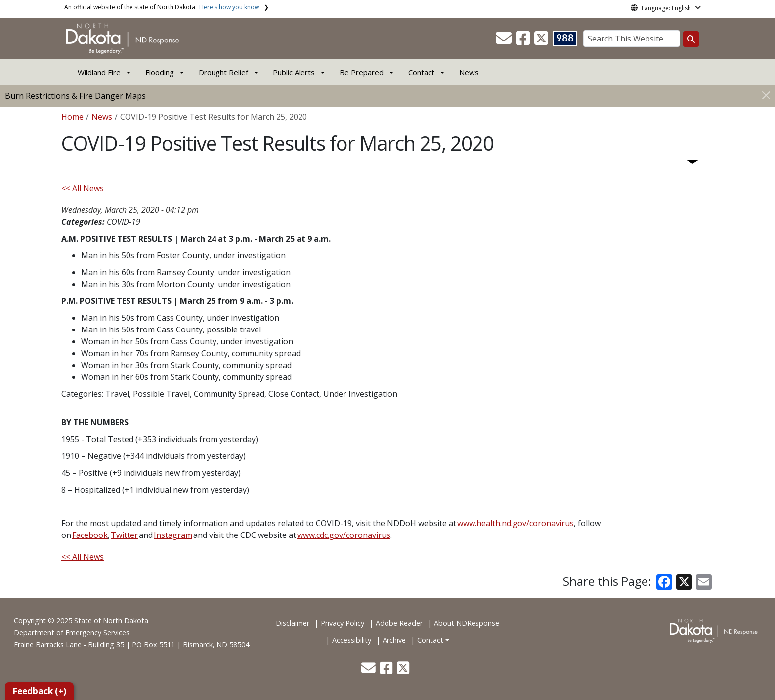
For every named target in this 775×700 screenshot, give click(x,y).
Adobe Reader (399, 623)
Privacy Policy (343, 623)
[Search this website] (691, 39)
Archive (394, 640)
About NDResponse (467, 623)
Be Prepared (362, 72)
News (469, 72)
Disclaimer (293, 623)
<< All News (83, 188)
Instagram (173, 535)
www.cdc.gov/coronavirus (344, 535)
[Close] (766, 95)
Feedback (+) (39, 691)
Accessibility (352, 640)
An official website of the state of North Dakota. (162, 7)
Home (72, 117)
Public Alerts (294, 72)
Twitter (124, 535)
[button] (505, 41)
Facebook (90, 535)
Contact (430, 640)
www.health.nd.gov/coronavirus (516, 523)
